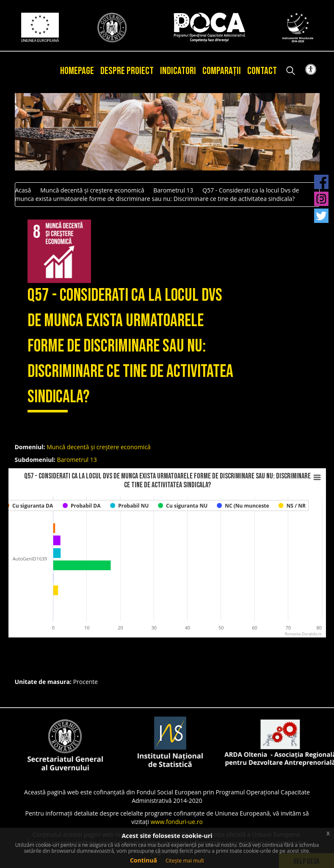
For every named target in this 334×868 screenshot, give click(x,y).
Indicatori (178, 71)
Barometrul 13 (173, 190)
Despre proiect (127, 71)
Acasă (23, 190)
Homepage (77, 71)
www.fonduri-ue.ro (177, 822)
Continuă (144, 860)
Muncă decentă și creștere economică (92, 190)
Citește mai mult (185, 861)
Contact (262, 71)
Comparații (222, 71)
